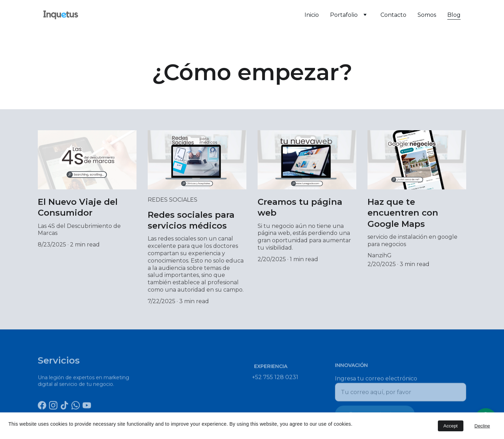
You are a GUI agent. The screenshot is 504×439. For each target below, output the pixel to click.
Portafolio (344, 15)
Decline (482, 426)
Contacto (393, 15)
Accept (451, 426)
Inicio (312, 15)
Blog (454, 15)
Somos (427, 15)
